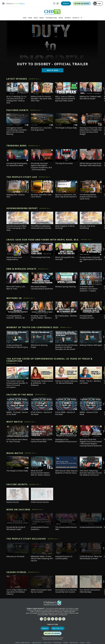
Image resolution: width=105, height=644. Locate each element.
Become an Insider (82, 4)
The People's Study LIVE (22, 177)
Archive (61, 18)
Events (36, 18)
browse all (34, 79)
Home (25, 18)
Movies (42, 18)
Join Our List (58, 628)
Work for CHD (74, 643)
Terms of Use (47, 643)
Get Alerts (68, 18)
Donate (66, 4)
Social (88, 643)
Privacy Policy (57, 643)
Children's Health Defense (22, 643)
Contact (82, 643)
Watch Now (53, 70)
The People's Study (51, 18)
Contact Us (76, 18)
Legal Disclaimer (37, 643)
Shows (30, 18)
